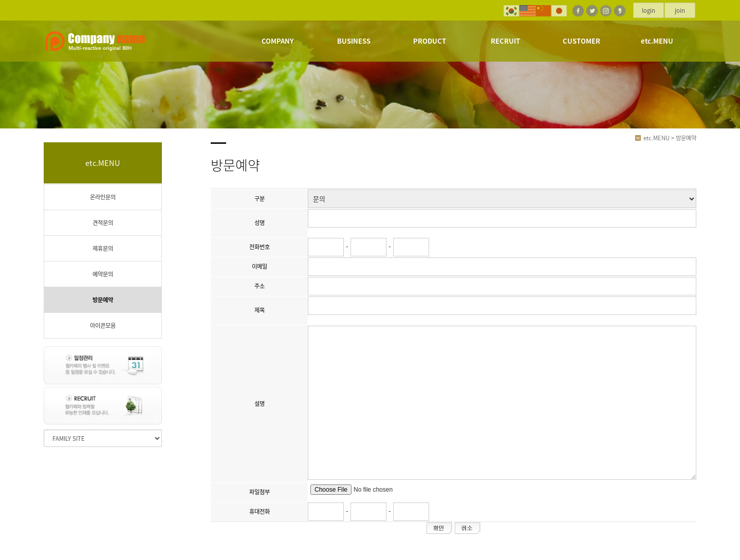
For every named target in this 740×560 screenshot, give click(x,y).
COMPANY (278, 41)
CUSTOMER (581, 41)
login (649, 11)
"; (502, 199)
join (680, 11)
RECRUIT (505, 41)
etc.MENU (657, 41)
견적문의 (103, 223)
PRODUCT (430, 41)
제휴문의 (103, 248)
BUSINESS (354, 41)
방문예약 (103, 300)
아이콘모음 (103, 325)
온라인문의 (103, 197)
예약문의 (103, 274)
